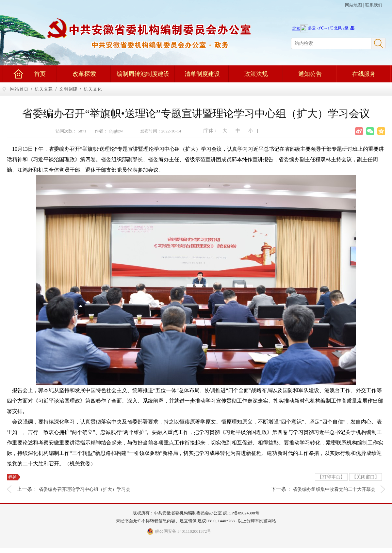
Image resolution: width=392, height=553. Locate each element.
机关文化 (93, 89)
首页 (40, 74)
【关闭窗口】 (366, 477)
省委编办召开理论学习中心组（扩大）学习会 (85, 489)
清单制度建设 (202, 74)
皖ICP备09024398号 (241, 513)
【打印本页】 (331, 477)
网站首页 (19, 89)
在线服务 (364, 74)
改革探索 (84, 74)
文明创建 (68, 89)
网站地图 (353, 5)
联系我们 (374, 5)
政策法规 (256, 74)
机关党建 (44, 89)
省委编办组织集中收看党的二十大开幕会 (334, 489)
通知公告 (310, 74)
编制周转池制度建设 (143, 74)
